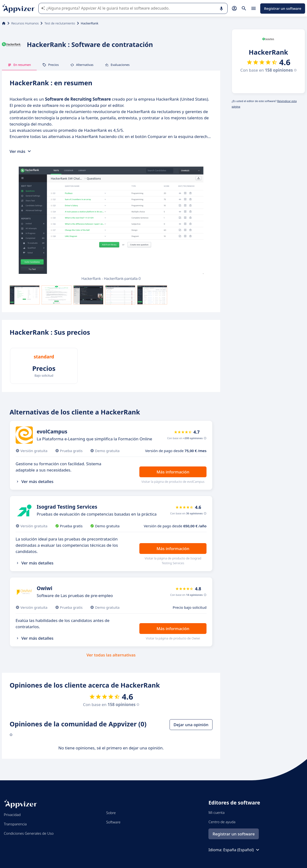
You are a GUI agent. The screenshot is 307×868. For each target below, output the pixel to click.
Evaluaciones (117, 65)
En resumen (19, 65)
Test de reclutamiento (60, 23)
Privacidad (12, 815)
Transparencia (15, 824)
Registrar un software (283, 8)
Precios (51, 65)
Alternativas (82, 65)
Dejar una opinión (191, 725)
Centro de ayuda (222, 822)
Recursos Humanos (25, 23)
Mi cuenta (216, 812)
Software (113, 822)
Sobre (111, 813)
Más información (173, 472)
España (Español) (242, 850)
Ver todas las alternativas (111, 655)
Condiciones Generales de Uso (29, 833)
